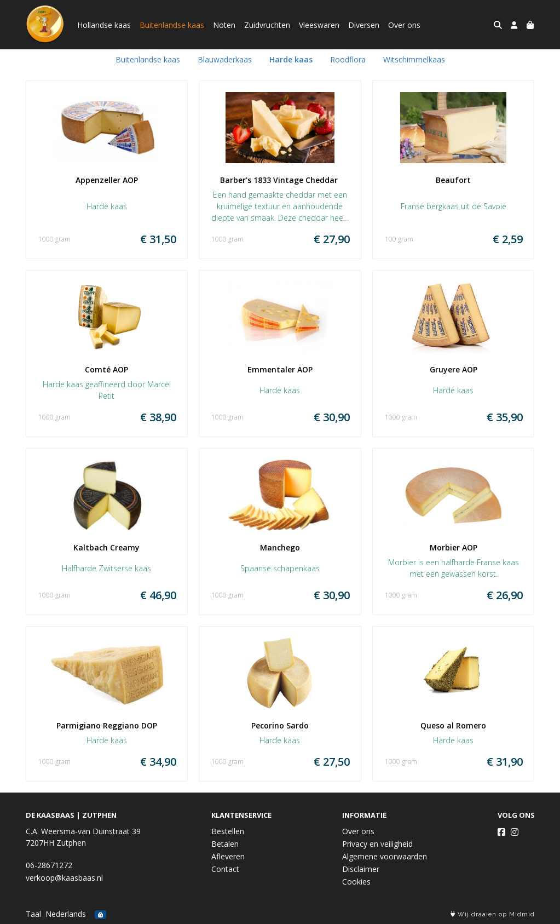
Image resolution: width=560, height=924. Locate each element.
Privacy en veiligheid (377, 844)
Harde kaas (291, 59)
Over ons (404, 25)
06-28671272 (49, 865)
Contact (225, 869)
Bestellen (228, 831)
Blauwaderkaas (225, 59)
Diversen (364, 25)
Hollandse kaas (104, 25)
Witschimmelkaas (414, 59)
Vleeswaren (319, 25)
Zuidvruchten (267, 25)
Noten (224, 25)
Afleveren (228, 856)
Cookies (356, 882)
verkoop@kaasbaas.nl (64, 878)
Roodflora (348, 59)
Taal (33, 914)
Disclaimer (361, 869)
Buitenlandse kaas (172, 25)
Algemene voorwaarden (385, 856)
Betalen (225, 844)
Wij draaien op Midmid (493, 914)
